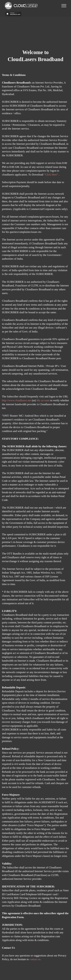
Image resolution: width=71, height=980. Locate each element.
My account (43, 400)
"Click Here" (51, 175)
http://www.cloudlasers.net (17, 400)
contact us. (35, 959)
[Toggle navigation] (64, 6)
